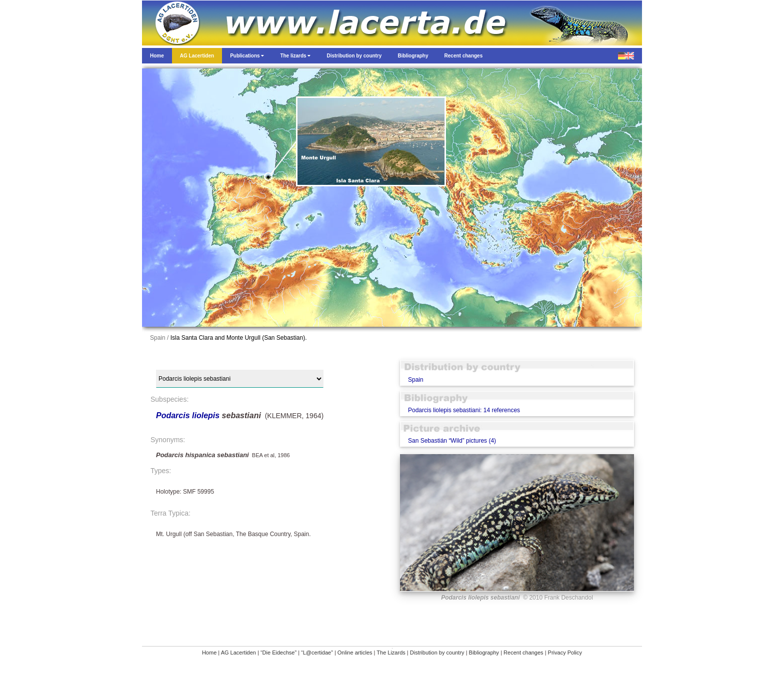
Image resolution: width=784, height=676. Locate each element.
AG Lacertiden (238, 653)
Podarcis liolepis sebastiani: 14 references (464, 410)
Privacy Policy (565, 653)
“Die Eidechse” (278, 653)
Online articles (355, 653)
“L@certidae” (317, 653)
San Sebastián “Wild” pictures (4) (452, 441)
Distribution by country (437, 653)
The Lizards (391, 653)
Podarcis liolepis (188, 415)
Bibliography (484, 653)
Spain (416, 380)
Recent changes (523, 653)
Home (209, 653)
